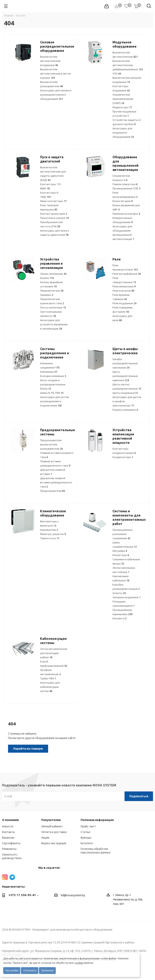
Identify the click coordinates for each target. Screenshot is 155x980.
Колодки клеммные (53, 376)
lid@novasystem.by (73, 895)
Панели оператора (125, 184)
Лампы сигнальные (53, 274)
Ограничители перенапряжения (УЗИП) (123, 99)
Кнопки (47, 278)
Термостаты (50, 538)
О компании (10, 820)
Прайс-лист (88, 826)
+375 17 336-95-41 (22, 895)
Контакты (8, 832)
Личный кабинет (52, 826)
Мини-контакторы (53, 201)
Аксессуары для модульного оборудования (123, 133)
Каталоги (87, 843)
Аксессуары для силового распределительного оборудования (56, 95)
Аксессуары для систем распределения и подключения (55, 401)
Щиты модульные (125, 393)
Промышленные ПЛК (126, 188)
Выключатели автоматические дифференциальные (128, 65)
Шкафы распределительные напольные (125, 363)
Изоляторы (121, 555)
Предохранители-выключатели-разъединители (51, 444)
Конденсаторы (123, 457)
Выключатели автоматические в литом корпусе (56, 73)
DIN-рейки (120, 551)
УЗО (117, 73)
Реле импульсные (124, 286)
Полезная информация (97, 820)
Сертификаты (11, 843)
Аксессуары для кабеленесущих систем (50, 687)
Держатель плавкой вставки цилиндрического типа (56, 482)
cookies (79, 963)
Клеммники (49, 372)
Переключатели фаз (126, 214)
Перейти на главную (28, 749)
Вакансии (8, 838)
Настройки (12, 970)
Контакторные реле (54, 214)
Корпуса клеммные (125, 410)
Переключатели (52, 291)
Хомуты (119, 593)
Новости (8, 826)
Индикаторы (122, 107)
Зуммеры (47, 295)
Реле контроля (123, 291)
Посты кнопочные (53, 307)
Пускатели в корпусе (54, 218)
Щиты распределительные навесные (125, 376)
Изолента (120, 618)
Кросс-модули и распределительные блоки (53, 384)
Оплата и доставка (54, 832)
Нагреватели (49, 530)
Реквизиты (9, 849)
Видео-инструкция (54, 843)
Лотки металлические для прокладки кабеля (54, 653)
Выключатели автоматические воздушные (50, 61)
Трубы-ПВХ (48, 678)
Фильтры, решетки (53, 534)
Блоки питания (123, 201)
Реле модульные (124, 303)
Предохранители (52, 491)
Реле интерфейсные (127, 274)
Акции (45, 838)
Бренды (86, 838)
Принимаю (48, 970)
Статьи (85, 832)
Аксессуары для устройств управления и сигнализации (54, 324)
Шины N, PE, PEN (52, 393)
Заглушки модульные (127, 597)
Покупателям (51, 820)
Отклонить (30, 970)
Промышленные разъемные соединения (123, 534)
